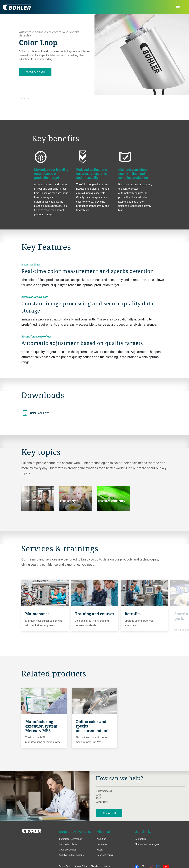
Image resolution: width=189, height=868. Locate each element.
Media (100, 850)
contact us (109, 813)
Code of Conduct (67, 850)
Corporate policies (68, 844)
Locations (102, 844)
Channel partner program (147, 844)
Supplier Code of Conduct (72, 855)
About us (101, 839)
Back (25, 98)
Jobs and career (105, 855)
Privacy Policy (65, 866)
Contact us (140, 839)
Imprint (107, 866)
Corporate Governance (70, 839)
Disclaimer (96, 866)
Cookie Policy (81, 866)
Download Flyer (35, 72)
